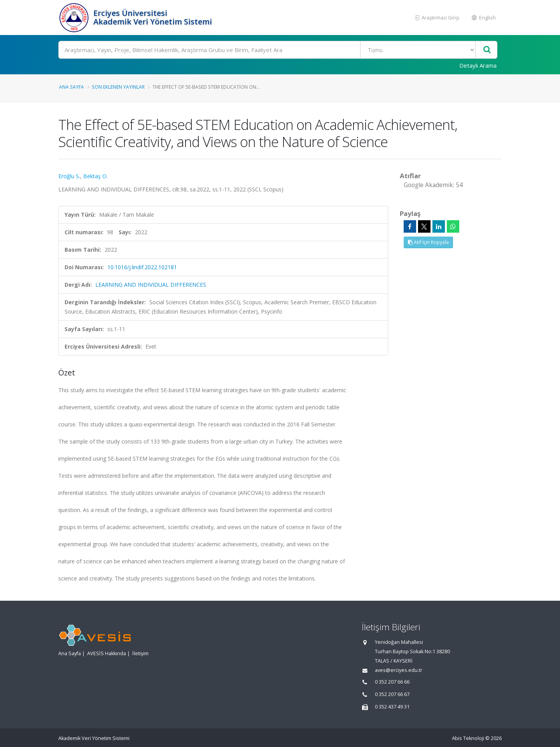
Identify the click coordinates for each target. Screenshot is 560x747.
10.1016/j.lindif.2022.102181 (142, 267)
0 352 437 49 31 (392, 707)
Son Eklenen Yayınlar (118, 87)
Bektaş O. (95, 176)
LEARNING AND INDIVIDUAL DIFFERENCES (151, 285)
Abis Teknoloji (468, 738)
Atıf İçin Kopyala (428, 242)
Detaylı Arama (478, 65)
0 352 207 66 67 (392, 694)
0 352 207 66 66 (392, 682)
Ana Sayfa (72, 87)
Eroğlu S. (69, 176)
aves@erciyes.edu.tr (399, 670)
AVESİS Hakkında (107, 653)
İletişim (140, 653)
